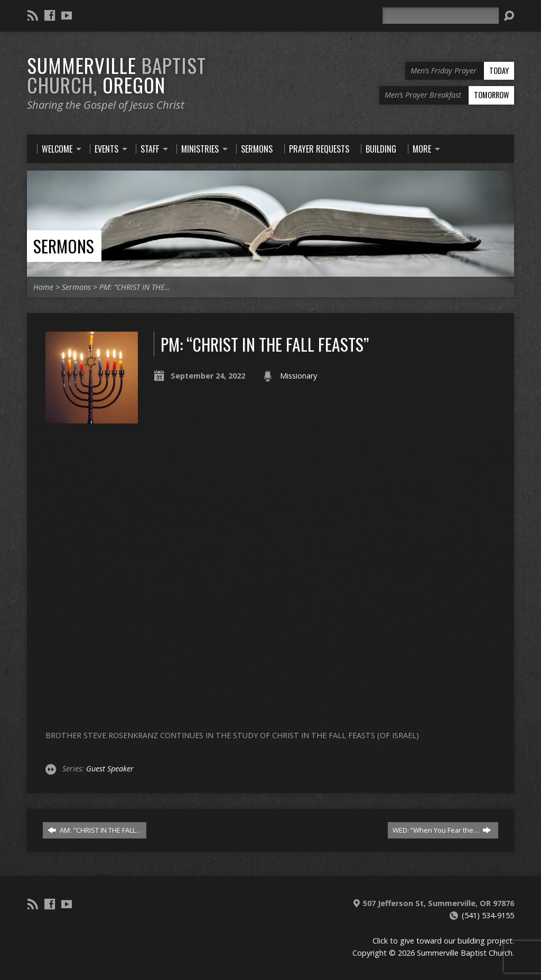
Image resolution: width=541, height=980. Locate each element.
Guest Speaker (110, 769)
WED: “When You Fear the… (442, 830)
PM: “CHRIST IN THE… (135, 287)
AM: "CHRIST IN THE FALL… (95, 830)
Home (43, 287)
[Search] (441, 16)
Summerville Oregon (116, 75)
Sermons (64, 246)
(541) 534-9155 (488, 915)
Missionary (299, 376)
